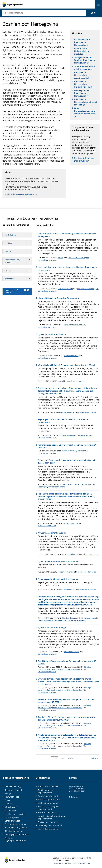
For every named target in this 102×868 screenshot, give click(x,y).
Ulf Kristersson (79, 325)
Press (7, 800)
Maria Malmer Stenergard (78, 258)
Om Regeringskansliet (15, 814)
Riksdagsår (18, 279)
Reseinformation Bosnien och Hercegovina (86, 42)
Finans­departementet (48, 796)
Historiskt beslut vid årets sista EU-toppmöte (59, 298)
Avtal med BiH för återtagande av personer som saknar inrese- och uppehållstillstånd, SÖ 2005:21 (67, 718)
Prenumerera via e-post (16, 824)
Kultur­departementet (48, 813)
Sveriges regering (13, 787)
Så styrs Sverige (12, 797)
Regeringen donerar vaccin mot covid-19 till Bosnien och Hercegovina (64, 421)
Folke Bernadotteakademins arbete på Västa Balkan (86, 111)
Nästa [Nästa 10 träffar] (95, 758)
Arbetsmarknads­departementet (46, 791)
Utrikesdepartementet (47, 260)
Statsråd (18, 251)
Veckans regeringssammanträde (16, 839)
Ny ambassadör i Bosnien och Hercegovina (58, 561)
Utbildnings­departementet (50, 826)
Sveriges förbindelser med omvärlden (84, 159)
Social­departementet (48, 822)
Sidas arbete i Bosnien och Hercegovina (86, 68)
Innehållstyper (18, 235)
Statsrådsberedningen (47, 327)
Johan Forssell (86, 435)
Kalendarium (11, 811)
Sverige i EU (10, 793)
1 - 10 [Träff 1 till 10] (55, 758)
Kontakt (8, 804)
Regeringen (43, 487)
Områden (18, 243)
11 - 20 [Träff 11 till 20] (62, 758)
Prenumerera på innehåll (17, 291)
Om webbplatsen (12, 817)
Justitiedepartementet (47, 526)
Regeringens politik (13, 790)
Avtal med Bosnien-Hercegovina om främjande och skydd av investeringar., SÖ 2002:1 (66, 701)
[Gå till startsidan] (12, 4)
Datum (18, 270)
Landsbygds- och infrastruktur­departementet (52, 817)
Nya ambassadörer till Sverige (52, 334)
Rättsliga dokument (70, 618)
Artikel (61, 258)
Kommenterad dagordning (73, 451)
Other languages (12, 821)
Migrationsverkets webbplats (22, 194)
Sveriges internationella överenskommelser (65, 669)
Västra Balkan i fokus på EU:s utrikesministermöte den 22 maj (66, 365)
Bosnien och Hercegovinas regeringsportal (86, 75)
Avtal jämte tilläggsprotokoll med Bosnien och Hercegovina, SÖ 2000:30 (67, 662)
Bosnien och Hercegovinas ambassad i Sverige (86, 102)
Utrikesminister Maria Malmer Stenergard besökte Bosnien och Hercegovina (67, 235)
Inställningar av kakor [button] (81, 863)
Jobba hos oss (11, 807)
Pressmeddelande (65, 289)
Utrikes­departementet (48, 829)
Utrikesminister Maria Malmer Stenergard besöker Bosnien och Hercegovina (67, 268)
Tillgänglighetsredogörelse (17, 835)
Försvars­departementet (49, 800)
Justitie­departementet (48, 803)
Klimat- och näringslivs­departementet (49, 808)
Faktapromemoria (71, 523)
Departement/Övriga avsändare (18, 261)
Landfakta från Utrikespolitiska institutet (86, 51)
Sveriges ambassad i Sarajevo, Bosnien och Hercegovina (86, 60)
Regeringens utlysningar (16, 828)
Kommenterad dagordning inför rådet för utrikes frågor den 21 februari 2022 (67, 446)
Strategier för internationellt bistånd (77, 484)
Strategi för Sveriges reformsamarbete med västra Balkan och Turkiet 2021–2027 (67, 462)
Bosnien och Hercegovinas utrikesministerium (86, 84)
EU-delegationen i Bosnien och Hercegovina (86, 93)
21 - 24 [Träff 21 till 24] (71, 758)
